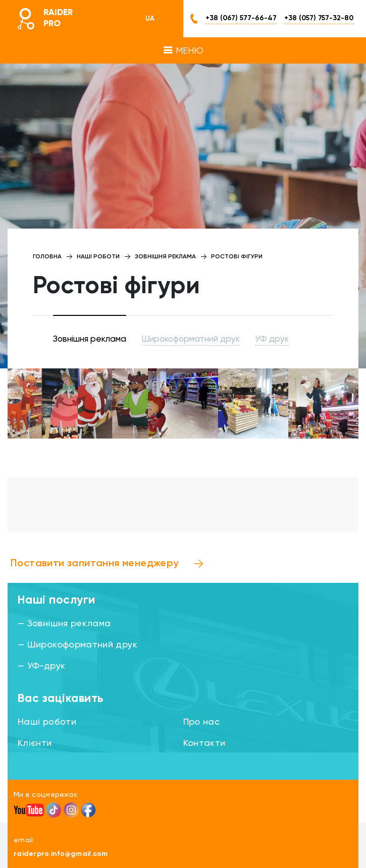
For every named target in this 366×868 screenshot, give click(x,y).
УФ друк (272, 339)
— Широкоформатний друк (77, 645)
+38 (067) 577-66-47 (241, 18)
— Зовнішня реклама (64, 624)
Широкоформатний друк (191, 339)
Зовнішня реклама (90, 339)
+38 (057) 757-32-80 (319, 18)
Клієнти (35, 743)
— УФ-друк (41, 666)
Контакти (204, 743)
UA (154, 19)
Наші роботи (47, 722)
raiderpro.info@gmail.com (61, 854)
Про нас (202, 722)
